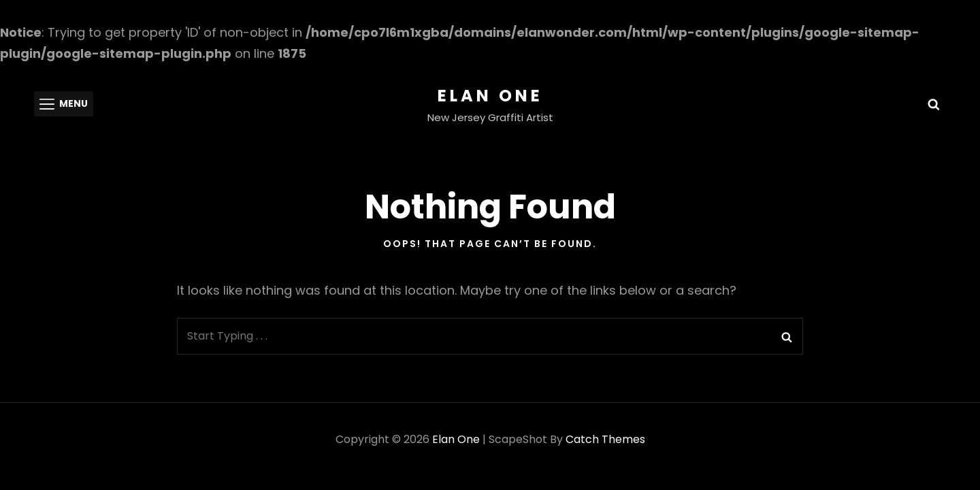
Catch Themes (605, 439)
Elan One (490, 96)
